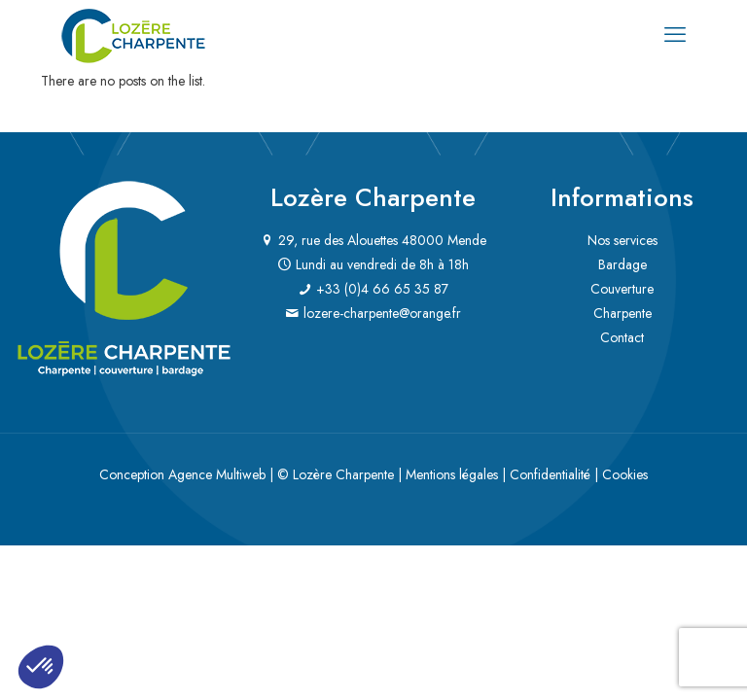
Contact (622, 337)
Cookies (625, 474)
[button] (41, 667)
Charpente (622, 313)
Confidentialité (550, 474)
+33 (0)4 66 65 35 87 (382, 289)
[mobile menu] (675, 34)
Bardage (622, 264)
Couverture (622, 289)
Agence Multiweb (217, 474)
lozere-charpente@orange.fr (382, 313)
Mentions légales (452, 474)
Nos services (622, 240)
